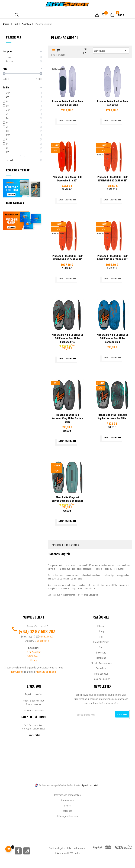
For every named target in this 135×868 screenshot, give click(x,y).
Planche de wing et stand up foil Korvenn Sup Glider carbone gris (67, 338)
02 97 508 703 (43, 631)
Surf (101, 647)
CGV (69, 848)
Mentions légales (57, 848)
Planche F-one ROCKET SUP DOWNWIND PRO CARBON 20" (112, 257)
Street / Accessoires (101, 663)
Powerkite (101, 652)
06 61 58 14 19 (43, 641)
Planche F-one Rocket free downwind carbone (67, 103)
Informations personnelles (67, 795)
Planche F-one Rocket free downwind (112, 103)
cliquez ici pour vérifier (91, 785)
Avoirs (67, 805)
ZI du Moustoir (34, 652)
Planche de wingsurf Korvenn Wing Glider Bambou (67, 499)
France (34, 660)
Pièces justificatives (67, 816)
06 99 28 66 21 (46, 636)
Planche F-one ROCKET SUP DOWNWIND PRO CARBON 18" (112, 179)
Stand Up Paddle (101, 642)
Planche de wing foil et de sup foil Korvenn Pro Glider (112, 416)
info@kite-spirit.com (46, 672)
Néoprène (101, 658)
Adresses (67, 811)
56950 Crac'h (34, 656)
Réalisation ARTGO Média (67, 853)
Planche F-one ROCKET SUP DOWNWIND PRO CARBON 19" (67, 257)
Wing (101, 631)
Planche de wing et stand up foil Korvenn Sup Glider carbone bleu (112, 338)
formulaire (17, 672)
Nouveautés (111, 50)
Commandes (68, 800)
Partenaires (79, 848)
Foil (101, 637)
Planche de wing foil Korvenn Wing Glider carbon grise (67, 418)
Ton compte (68, 789)
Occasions (101, 668)
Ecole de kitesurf (101, 679)
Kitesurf (101, 626)
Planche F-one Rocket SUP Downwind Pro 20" (67, 179)
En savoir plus (34, 735)
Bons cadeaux (101, 673)
